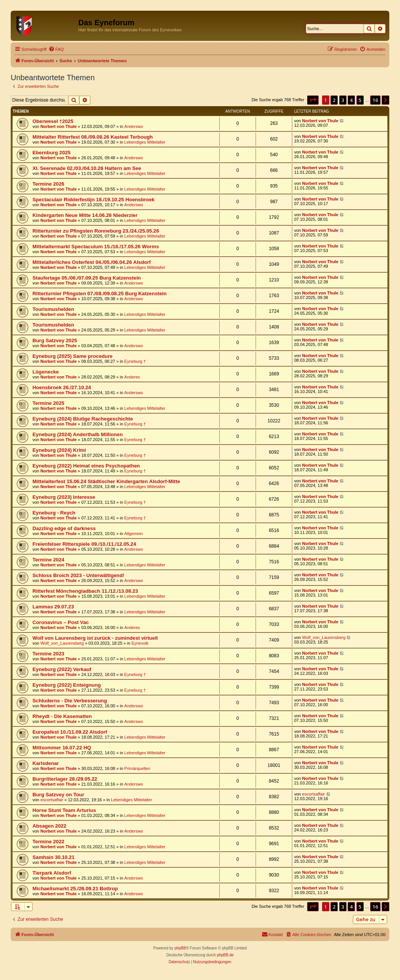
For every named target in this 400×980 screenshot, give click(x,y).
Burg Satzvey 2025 (55, 340)
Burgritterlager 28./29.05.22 (65, 779)
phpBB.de (225, 955)
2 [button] (334, 100)
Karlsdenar (46, 763)
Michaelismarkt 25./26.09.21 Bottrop (75, 889)
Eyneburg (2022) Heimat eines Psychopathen (86, 466)
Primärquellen (137, 768)
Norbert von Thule (59, 126)
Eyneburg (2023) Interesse (64, 497)
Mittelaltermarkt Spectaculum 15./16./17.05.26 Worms (96, 247)
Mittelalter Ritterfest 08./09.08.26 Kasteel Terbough (93, 137)
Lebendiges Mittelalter (145, 142)
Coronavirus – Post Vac (61, 622)
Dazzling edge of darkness (64, 528)
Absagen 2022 (49, 826)
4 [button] (351, 100)
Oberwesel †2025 (53, 121)
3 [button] (343, 100)
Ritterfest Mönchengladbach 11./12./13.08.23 (85, 591)
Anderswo (134, 126)
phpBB (180, 948)
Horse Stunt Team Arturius (64, 810)
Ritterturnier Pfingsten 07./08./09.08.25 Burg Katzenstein (100, 294)
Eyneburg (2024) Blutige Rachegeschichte (83, 419)
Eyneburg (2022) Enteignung (67, 685)
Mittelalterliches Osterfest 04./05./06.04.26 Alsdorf (92, 262)
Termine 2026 (48, 184)
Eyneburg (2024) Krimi (59, 450)
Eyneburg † (135, 361)
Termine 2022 (48, 842)
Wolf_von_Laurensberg (62, 643)
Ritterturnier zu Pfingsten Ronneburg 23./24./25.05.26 (96, 231)
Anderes (132, 377)
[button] (313, 100)
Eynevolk (140, 643)
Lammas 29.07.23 (53, 607)
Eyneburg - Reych (54, 513)
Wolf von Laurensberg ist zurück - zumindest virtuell (95, 638)
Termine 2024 (48, 560)
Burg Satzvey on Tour (58, 795)
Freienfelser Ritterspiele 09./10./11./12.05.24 (84, 544)
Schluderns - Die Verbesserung (70, 701)
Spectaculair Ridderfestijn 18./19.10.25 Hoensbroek (94, 200)
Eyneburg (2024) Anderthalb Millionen (78, 434)
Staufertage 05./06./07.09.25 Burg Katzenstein (87, 278)
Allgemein (133, 534)
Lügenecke (46, 372)
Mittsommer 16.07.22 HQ (62, 748)
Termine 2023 (48, 654)
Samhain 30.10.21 (53, 857)
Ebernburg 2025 (52, 153)
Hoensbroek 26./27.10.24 (62, 387)
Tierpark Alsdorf (52, 873)
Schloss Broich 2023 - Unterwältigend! (78, 575)
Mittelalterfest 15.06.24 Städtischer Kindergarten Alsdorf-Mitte (106, 481)
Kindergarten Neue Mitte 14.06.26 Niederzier (85, 215)
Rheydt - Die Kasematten (62, 716)
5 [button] (360, 100)
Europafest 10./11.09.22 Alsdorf (70, 732)
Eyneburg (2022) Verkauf (62, 669)
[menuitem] (56, 49)
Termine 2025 (48, 403)
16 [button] (375, 100)
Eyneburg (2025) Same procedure (73, 356)
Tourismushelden (53, 309)
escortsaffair (52, 800)
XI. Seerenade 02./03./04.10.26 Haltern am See (87, 168)
